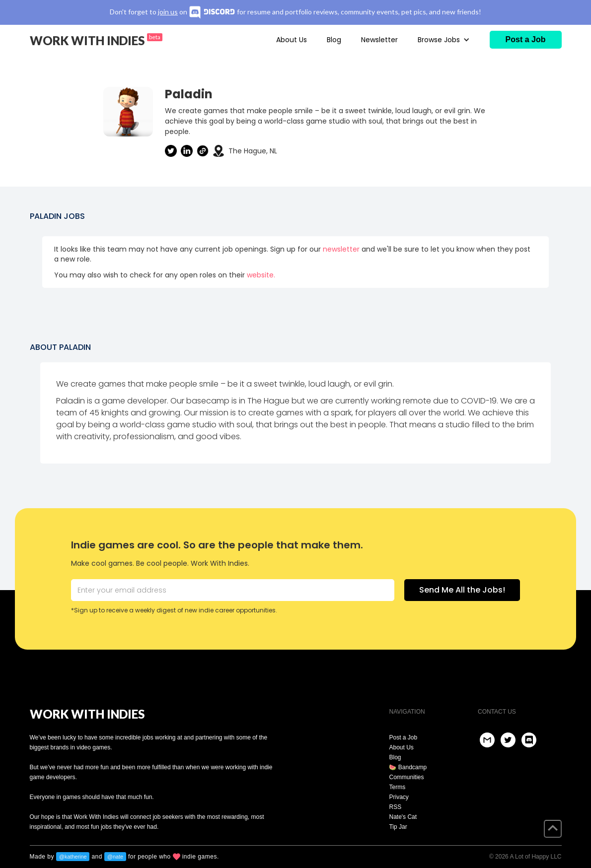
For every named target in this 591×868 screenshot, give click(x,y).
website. (261, 275)
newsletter (341, 249)
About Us (292, 40)
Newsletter (379, 40)
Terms (397, 787)
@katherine (73, 857)
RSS (395, 807)
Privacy (399, 797)
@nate (115, 857)
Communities (406, 777)
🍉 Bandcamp (408, 767)
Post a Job (403, 737)
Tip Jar (398, 827)
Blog (334, 40)
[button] (444, 40)
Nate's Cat (403, 817)
